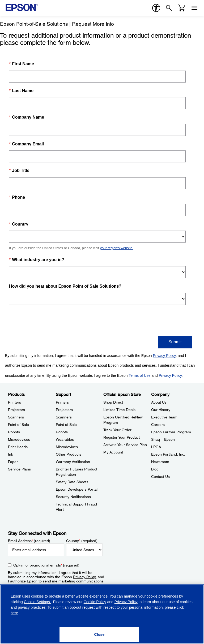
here (14, 613)
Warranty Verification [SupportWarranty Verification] (73, 462)
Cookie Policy (95, 602)
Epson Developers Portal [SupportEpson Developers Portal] (77, 489)
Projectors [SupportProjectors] (64, 410)
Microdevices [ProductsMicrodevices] (19, 439)
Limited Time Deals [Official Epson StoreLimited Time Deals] (119, 410)
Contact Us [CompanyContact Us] (160, 477)
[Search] (169, 8)
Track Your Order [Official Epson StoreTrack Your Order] (117, 430)
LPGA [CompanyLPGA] (156, 447)
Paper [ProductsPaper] (13, 462)
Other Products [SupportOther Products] (69, 454)
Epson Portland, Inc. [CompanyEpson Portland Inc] (168, 454)
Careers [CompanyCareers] (158, 425)
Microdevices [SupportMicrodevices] (67, 447)
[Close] (99, 634)
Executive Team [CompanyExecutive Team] (164, 417)
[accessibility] (156, 8)
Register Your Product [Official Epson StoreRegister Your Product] (122, 437)
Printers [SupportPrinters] (62, 402)
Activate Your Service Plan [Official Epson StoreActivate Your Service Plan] (125, 445)
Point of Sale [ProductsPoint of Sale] (18, 425)
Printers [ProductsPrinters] (14, 402)
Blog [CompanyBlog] (155, 469)
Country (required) (82, 541)
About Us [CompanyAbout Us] (159, 402)
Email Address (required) (29, 541)
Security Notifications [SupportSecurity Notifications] (73, 497)
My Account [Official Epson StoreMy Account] (113, 452)
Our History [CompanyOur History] (161, 410)
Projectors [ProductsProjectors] (16, 410)
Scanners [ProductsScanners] (16, 417)
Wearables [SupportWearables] (65, 439)
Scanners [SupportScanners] (64, 417)
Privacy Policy (84, 577)
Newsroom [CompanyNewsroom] (160, 462)
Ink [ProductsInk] (10, 454)
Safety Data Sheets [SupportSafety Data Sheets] (72, 482)
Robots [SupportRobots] (62, 432)
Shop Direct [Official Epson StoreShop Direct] (113, 402)
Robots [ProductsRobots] (14, 432)
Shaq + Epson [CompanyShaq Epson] (163, 439)
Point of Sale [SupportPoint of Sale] (66, 425)
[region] (102, 614)
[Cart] (182, 8)
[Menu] (194, 8)
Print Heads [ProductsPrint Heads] (18, 447)
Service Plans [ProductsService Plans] (19, 469)
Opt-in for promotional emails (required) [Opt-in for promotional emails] (46, 565)
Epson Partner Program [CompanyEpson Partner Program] (171, 432)
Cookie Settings (37, 602)
